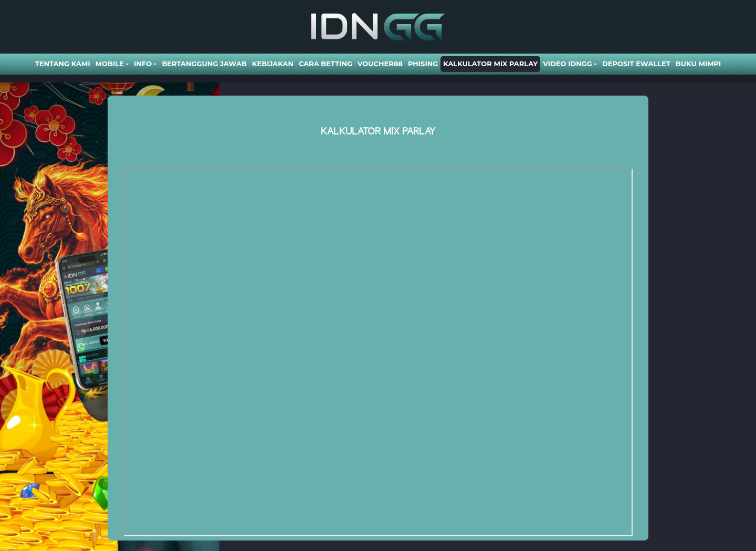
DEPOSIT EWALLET (636, 64)
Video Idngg (567, 64)
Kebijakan (273, 64)
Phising (423, 64)
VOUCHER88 (380, 64)
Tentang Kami (63, 64)
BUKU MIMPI (698, 64)
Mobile (110, 64)
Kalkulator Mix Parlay (490, 64)
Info (143, 64)
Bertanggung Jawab (204, 64)
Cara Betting (325, 64)
